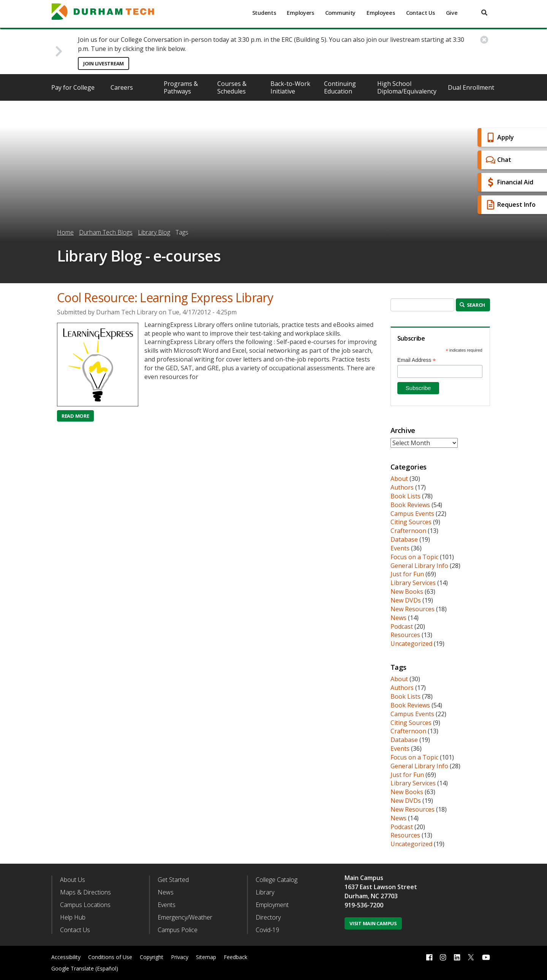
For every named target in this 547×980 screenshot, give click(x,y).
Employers (300, 13)
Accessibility (66, 957)
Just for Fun (407, 574)
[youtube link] (486, 957)
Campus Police (178, 930)
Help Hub (73, 917)
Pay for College (73, 87)
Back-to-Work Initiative (290, 87)
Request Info (510, 205)
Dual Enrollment (471, 87)
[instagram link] (443, 957)
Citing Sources (411, 522)
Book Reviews (410, 505)
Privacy (180, 957)
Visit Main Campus (373, 923)
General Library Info (419, 566)
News (398, 618)
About (399, 479)
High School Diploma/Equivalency (407, 87)
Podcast (402, 626)
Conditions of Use (110, 957)
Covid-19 (267, 930)
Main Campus (364, 878)
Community (340, 13)
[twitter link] (471, 956)
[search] (484, 13)
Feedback (236, 957)
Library (265, 892)
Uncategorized (411, 644)
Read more (78, 416)
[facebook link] (429, 957)
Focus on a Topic (414, 557)
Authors (402, 487)
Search (472, 305)
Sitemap (206, 957)
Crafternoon (408, 531)
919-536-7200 (364, 905)
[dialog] (524, 957)
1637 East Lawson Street (381, 887)
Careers (122, 87)
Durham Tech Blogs (106, 232)
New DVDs (406, 600)
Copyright (152, 957)
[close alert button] (484, 40)
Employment (272, 905)
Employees (381, 13)
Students (264, 13)
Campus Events (412, 514)
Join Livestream (104, 63)
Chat (498, 160)
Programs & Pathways (181, 87)
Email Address (417, 360)
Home (65, 232)
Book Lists (406, 496)
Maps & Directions (85, 892)
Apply (499, 137)
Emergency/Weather (185, 917)
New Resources (413, 609)
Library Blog (154, 232)
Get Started (173, 880)
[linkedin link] (457, 957)
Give (452, 13)
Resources (405, 635)
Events (400, 548)
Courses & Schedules (232, 87)
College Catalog (277, 880)
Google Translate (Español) (85, 968)
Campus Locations (85, 905)
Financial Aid (509, 182)
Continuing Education (340, 87)
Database (404, 539)
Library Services (413, 583)
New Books (407, 591)
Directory (268, 917)
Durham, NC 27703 (371, 896)
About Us (73, 880)
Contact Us (421, 13)
